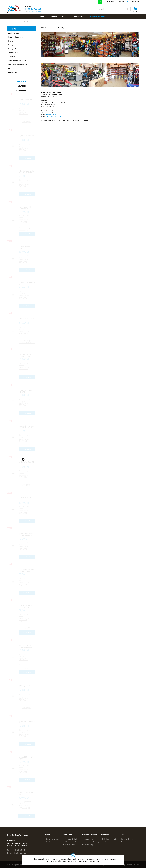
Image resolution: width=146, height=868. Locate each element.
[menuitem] (43, 17)
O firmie (124, 842)
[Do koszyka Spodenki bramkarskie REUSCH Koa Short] (27, 449)
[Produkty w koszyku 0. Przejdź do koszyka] (135, 9)
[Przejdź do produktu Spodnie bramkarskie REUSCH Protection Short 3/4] (27, 535)
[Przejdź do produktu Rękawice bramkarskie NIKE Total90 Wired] (27, 172)
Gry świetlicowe (14, 33)
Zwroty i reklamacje (52, 839)
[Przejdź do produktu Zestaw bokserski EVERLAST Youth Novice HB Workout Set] (27, 208)
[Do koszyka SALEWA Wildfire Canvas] (27, 270)
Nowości (12, 69)
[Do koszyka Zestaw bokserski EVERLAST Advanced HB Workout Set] (27, 672)
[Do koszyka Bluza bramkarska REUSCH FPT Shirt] (27, 377)
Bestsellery (22, 91)
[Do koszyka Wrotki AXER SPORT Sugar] (27, 780)
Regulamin (49, 842)
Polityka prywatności (110, 839)
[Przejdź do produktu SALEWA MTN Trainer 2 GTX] (27, 284)
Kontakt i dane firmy (128, 839)
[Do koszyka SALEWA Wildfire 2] (27, 521)
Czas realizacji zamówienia (88, 846)
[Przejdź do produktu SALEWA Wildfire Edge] (27, 100)
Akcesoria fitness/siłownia (17, 61)
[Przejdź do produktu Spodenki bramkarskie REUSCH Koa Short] (27, 427)
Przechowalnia (70, 845)
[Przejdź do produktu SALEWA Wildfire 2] (27, 499)
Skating (11, 41)
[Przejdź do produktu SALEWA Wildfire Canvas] (27, 248)
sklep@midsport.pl (36, 11)
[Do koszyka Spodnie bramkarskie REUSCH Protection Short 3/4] (27, 557)
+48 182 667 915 (16, 850)
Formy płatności (89, 839)
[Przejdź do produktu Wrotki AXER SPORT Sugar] (27, 758)
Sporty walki (13, 49)
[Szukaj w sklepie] (112, 9)
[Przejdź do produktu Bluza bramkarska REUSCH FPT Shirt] (27, 355)
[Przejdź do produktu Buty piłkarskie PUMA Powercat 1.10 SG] (27, 606)
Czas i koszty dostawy (91, 842)
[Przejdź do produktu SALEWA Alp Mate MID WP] (27, 136)
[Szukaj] (128, 9)
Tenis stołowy (13, 53)
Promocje (12, 73)
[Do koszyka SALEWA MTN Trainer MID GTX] (27, 413)
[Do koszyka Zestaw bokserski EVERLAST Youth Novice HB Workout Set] (27, 234)
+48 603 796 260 (33, 9)
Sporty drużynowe (15, 45)
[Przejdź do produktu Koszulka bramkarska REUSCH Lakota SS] (27, 571)
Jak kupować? (107, 842)
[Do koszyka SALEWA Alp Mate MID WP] (27, 158)
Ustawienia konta (71, 842)
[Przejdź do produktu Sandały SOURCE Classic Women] (27, 686)
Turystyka (12, 57)
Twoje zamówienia (71, 839)
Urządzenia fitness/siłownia (18, 65)
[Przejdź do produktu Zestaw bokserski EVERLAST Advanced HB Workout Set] (27, 646)
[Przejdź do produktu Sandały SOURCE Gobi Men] (27, 319)
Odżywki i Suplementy (16, 37)
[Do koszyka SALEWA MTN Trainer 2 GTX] (27, 306)
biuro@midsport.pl (54, 114)
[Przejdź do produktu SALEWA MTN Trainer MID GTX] (27, 391)
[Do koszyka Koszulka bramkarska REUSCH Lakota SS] (27, 593)
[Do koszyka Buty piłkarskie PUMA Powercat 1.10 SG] (27, 632)
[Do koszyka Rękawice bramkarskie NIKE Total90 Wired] (27, 194)
